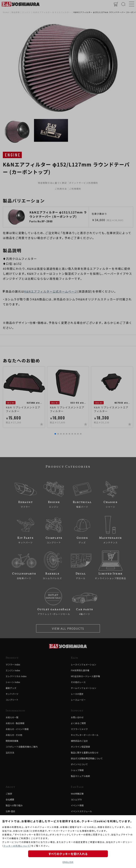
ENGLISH (68, 862)
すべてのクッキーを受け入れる (68, 854)
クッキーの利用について (17, 846)
